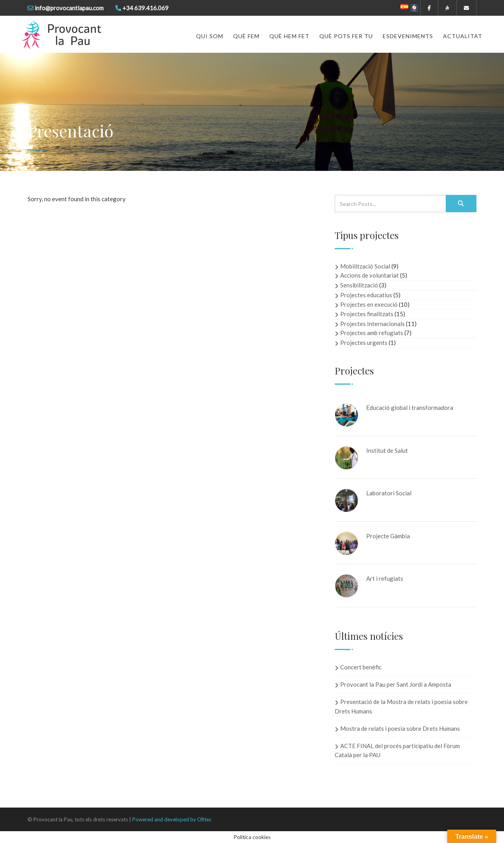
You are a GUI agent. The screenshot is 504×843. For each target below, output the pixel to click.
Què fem (246, 36)
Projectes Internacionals (372, 324)
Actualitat (463, 36)
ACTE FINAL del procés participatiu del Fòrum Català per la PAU (397, 750)
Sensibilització (359, 285)
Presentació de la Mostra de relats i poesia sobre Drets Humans (401, 706)
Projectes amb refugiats (372, 333)
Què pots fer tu (346, 36)
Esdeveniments (408, 36)
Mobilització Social (365, 266)
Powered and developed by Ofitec (172, 819)
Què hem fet (289, 36)
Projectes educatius (366, 295)
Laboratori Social (389, 493)
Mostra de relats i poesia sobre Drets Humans (400, 728)
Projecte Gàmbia (388, 536)
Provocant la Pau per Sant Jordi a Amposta (396, 684)
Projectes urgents (364, 343)
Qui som (210, 36)
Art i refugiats (385, 578)
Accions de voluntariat (370, 275)
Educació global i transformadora (410, 408)
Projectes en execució (369, 304)
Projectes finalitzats (367, 314)
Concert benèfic (361, 667)
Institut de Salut (387, 450)
